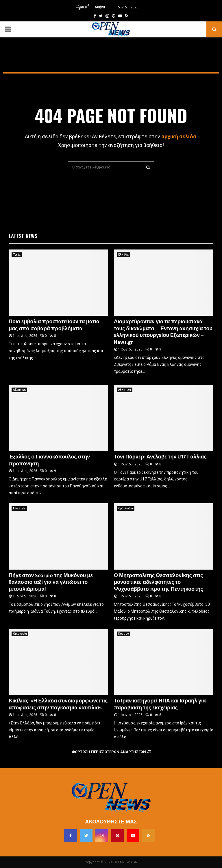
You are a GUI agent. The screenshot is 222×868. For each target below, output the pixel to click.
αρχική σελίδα (179, 136)
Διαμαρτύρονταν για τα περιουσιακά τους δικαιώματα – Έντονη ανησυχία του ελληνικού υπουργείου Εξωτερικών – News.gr (163, 332)
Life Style (19, 508)
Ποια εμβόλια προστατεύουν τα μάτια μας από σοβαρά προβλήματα (54, 325)
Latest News (23, 236)
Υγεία (17, 255)
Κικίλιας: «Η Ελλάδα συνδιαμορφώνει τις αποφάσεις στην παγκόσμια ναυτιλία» (58, 704)
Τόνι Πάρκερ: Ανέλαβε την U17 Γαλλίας (160, 457)
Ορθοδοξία (126, 508)
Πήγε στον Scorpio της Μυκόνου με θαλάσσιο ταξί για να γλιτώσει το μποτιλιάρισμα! (51, 582)
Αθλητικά (19, 390)
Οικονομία (20, 634)
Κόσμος (124, 634)
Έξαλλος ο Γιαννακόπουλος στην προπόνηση (49, 460)
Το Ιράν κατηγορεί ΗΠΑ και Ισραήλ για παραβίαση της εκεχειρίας (160, 704)
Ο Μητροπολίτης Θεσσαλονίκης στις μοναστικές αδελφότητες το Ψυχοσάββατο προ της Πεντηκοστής (159, 582)
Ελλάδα (123, 255)
